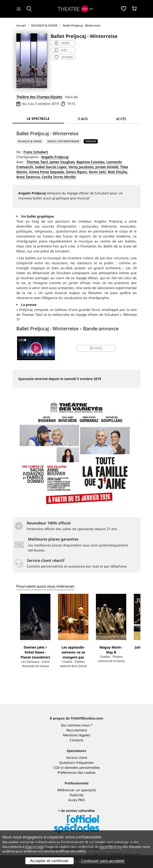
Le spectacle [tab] (38, 119)
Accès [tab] (121, 119)
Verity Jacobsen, (81, 167)
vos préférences (110, 847)
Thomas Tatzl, (38, 162)
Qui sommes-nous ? (76, 725)
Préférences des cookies (77, 772)
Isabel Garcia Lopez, (51, 167)
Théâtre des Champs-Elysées (39, 97)
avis (61, 50)
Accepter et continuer (49, 861)
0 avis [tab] (83, 119)
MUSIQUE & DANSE (30, 141)
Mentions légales (77, 735)
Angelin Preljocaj (55, 157)
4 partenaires (34, 847)
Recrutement (77, 730)
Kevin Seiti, (98, 172)
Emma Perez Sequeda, (47, 172)
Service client (77, 758)
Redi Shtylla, (118, 172)
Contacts (76, 740)
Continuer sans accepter (103, 861)
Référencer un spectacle (77, 790)
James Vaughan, (63, 162)
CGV (56, 767)
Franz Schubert (36, 152)
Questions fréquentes (76, 763)
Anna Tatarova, (29, 177)
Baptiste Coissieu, (91, 162)
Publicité (76, 795)
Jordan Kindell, (107, 167)
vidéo (62, 43)
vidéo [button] (96, 348)
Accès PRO (76, 800)
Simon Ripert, (77, 172)
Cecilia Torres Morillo (59, 177)
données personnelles (82, 767)
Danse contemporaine (63, 141)
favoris (64, 57)
